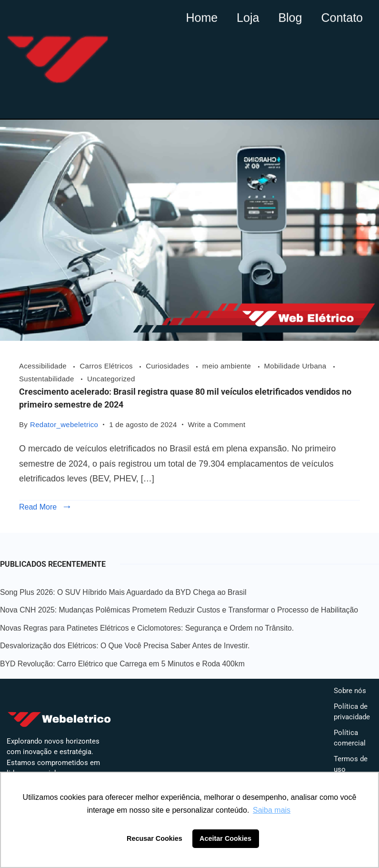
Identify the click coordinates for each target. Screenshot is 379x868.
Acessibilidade (44, 366)
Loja (248, 16)
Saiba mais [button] (272, 810)
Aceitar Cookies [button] (225, 838)
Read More (38, 507)
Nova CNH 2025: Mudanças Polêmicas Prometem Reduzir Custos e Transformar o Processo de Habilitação (179, 610)
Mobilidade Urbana (296, 366)
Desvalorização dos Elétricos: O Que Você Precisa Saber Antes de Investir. (125, 646)
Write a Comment (217, 424)
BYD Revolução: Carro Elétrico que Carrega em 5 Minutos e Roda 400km (122, 664)
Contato (342, 16)
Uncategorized (111, 379)
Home (202, 16)
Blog (290, 16)
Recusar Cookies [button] (155, 838)
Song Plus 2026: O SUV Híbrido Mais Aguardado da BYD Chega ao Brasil (123, 592)
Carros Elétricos (107, 366)
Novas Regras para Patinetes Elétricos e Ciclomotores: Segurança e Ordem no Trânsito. (147, 628)
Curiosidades (169, 366)
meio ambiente (228, 366)
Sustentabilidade (48, 379)
